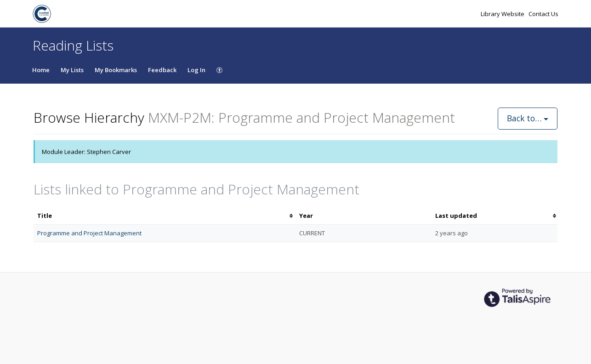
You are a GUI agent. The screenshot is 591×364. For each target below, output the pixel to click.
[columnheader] (165, 216)
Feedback (162, 70)
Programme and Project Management (89, 233)
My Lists (72, 70)
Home (41, 70)
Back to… (528, 118)
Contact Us (543, 14)
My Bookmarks (116, 70)
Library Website (503, 14)
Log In (196, 70)
